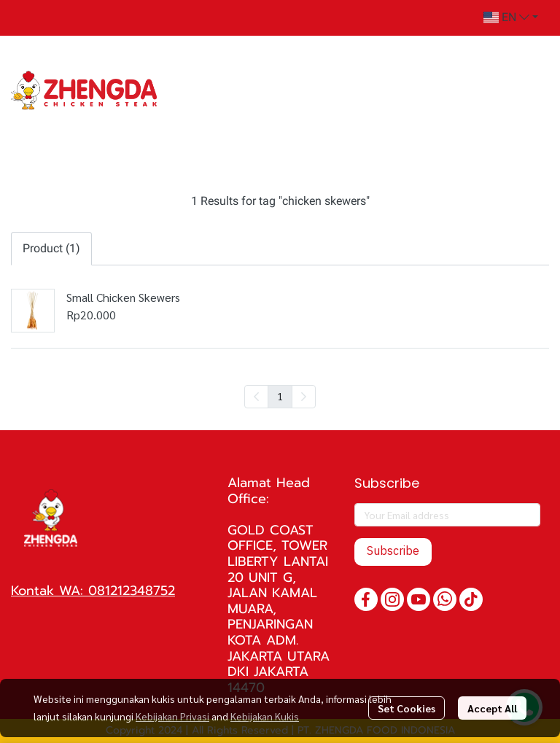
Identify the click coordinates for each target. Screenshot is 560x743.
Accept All (492, 708)
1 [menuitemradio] (280, 396)
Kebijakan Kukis (265, 716)
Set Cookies (407, 708)
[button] (511, 17)
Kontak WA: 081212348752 (93, 591)
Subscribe (393, 552)
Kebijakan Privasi (172, 716)
